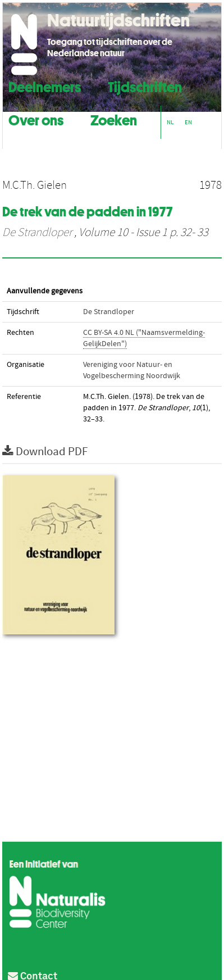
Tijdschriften (145, 86)
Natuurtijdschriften (118, 20)
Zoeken (114, 119)
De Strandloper (37, 233)
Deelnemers (45, 86)
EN (188, 122)
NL (170, 122)
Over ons (36, 119)
